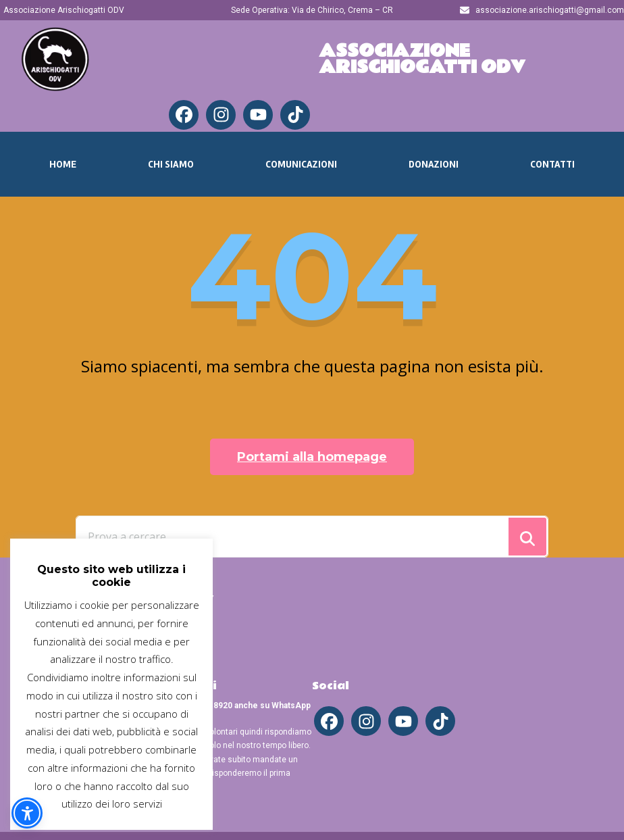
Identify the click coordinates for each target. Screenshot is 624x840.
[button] (27, 813)
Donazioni (434, 164)
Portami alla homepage (312, 457)
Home (63, 164)
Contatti (552, 164)
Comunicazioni (301, 164)
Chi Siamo (171, 164)
